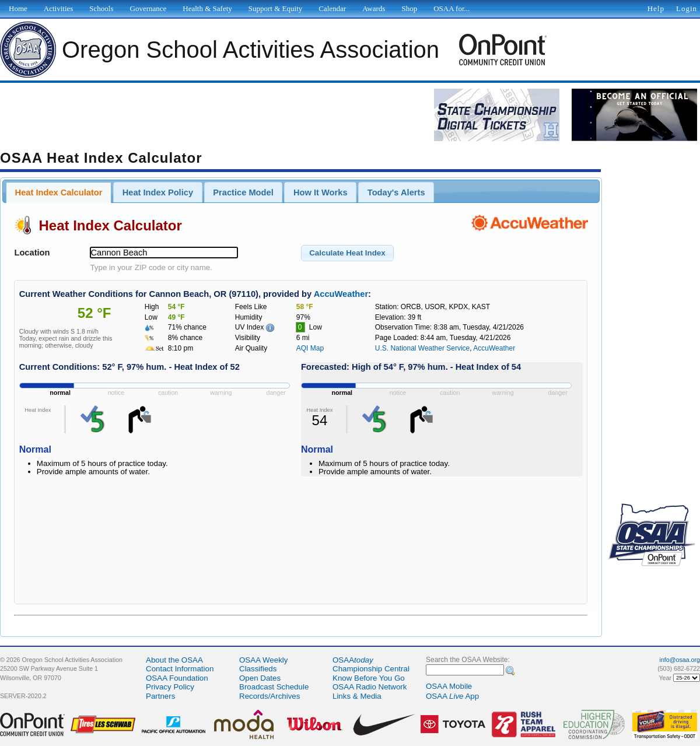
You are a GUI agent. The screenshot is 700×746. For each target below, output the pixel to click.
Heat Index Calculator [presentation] (59, 192)
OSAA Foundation (177, 678)
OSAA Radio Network (370, 687)
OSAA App (452, 696)
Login (687, 8)
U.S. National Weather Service (423, 348)
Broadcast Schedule (274, 687)
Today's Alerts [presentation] (396, 192)
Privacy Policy (170, 687)
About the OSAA (174, 660)
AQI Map (310, 348)
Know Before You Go (369, 678)
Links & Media (357, 696)
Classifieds (258, 669)
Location (32, 253)
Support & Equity (275, 8)
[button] (347, 253)
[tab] (59, 192)
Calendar (332, 8)
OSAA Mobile (449, 686)
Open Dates (260, 678)
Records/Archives (269, 696)
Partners (160, 696)
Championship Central (371, 669)
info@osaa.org (680, 660)
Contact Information (180, 669)
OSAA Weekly (263, 660)
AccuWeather (341, 294)
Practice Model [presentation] (243, 192)
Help (656, 8)
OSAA (353, 660)
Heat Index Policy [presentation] (158, 192)
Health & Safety (207, 8)
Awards (374, 8)
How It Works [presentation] (321, 192)
